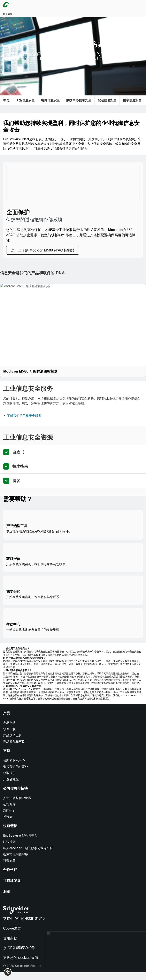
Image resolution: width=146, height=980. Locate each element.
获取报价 (9, 773)
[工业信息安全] (25, 100)
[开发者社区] (12, 779)
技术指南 (20, 466)
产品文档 (9, 723)
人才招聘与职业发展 (17, 798)
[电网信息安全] (50, 100)
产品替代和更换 (14, 742)
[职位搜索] (11, 842)
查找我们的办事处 (16, 767)
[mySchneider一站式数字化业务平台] (30, 848)
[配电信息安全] (107, 100)
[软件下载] (11, 729)
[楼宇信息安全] (132, 100)
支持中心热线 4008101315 (24, 918)
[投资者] (9, 817)
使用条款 (10, 938)
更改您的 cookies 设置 (21, 958)
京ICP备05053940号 (19, 948)
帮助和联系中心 (14, 760)
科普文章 (9, 861)
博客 (16, 481)
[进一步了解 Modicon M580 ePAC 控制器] (43, 250)
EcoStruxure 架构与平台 (20, 836)
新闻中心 (9, 811)
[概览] (6, 100)
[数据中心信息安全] (79, 100)
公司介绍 (9, 804)
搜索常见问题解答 (16, 854)
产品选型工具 (12, 735)
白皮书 (18, 452)
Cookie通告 (12, 928)
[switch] (8, 972)
